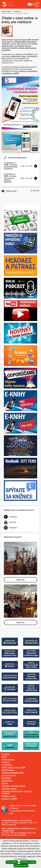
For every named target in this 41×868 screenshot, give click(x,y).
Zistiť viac (21, 580)
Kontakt (5, 783)
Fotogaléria (6, 778)
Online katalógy (8, 760)
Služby (4, 757)
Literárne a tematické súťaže (13, 786)
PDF (23, 166)
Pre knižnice (7, 765)
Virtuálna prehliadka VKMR (13, 773)
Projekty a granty (9, 796)
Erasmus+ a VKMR (9, 799)
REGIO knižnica (8, 770)
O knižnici (6, 754)
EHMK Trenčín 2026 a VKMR (13, 767)
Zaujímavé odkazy (9, 789)
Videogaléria (7, 781)
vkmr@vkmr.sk (14, 839)
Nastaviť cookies (21, 866)
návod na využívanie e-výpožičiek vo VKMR (20, 72)
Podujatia (5, 762)
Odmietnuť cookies (28, 862)
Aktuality (17, 11)
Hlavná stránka (6, 11)
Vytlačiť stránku (9, 191)
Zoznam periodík (9, 775)
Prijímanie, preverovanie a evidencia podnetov (17, 792)
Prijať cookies (12, 862)
